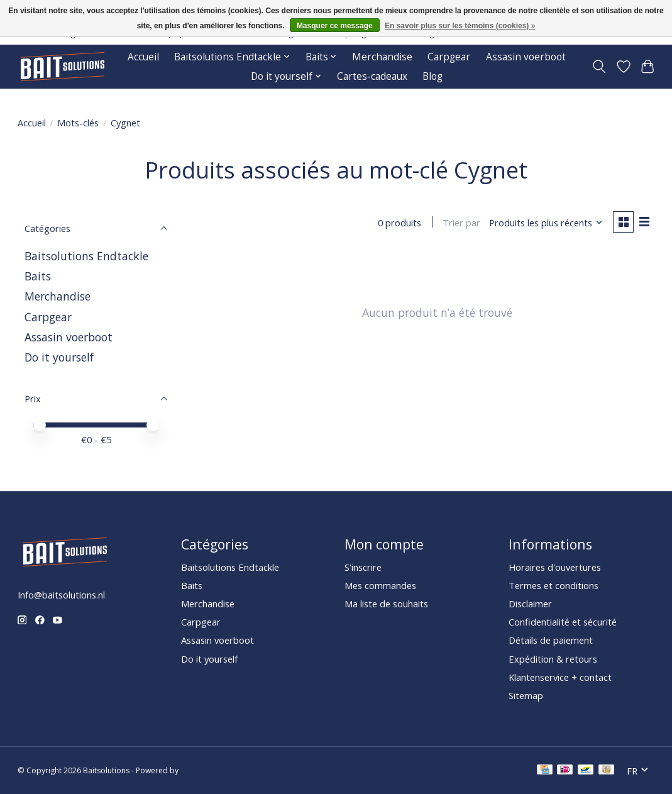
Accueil (143, 57)
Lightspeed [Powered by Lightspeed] (200, 770)
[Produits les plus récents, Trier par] (544, 223)
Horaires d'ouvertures (555, 567)
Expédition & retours (553, 659)
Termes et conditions (554, 585)
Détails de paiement (551, 640)
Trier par (460, 223)
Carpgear (449, 57)
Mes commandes (380, 585)
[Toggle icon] (599, 67)
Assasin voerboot (526, 57)
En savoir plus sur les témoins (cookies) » (460, 26)
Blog (432, 76)
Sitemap (526, 695)
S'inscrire (363, 567)
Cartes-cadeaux (372, 76)
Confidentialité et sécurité (563, 622)
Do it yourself (59, 357)
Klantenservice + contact (560, 677)
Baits (38, 276)
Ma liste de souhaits (386, 604)
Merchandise (382, 57)
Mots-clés (78, 123)
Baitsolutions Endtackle (86, 256)
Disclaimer (530, 604)
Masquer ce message (335, 26)
